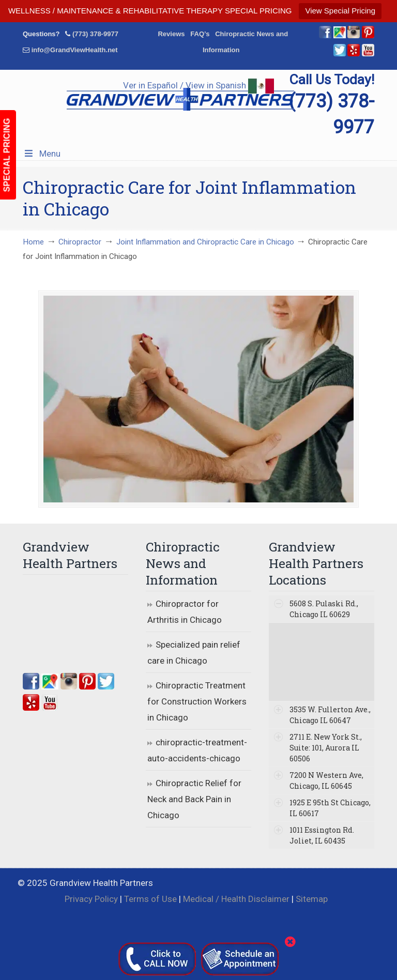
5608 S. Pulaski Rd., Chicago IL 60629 (324, 609)
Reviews (171, 34)
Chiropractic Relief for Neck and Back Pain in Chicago (194, 799)
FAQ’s (200, 34)
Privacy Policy (91, 899)
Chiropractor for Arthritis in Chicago (185, 612)
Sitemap (312, 899)
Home (33, 242)
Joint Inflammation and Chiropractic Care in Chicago (205, 242)
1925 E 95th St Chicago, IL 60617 (330, 808)
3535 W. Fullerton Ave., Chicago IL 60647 (330, 715)
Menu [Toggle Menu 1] (42, 154)
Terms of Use (150, 899)
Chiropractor (80, 242)
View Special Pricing (340, 11)
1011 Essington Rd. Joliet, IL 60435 (322, 835)
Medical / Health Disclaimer (236, 899)
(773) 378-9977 (95, 34)
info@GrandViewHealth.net (75, 50)
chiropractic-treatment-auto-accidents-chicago (197, 750)
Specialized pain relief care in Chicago (194, 653)
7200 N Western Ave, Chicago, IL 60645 (326, 780)
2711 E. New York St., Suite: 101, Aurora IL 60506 (326, 748)
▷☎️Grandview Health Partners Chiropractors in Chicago (180, 96)
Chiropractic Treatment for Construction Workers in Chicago (197, 701)
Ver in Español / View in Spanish (198, 85)
